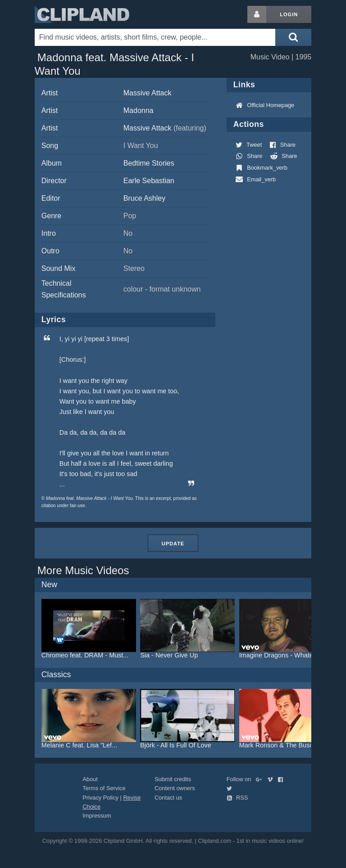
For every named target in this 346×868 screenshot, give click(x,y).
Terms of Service (104, 788)
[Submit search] (293, 37)
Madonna (139, 110)
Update (173, 544)
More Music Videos (83, 570)
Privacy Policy (100, 798)
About (90, 779)
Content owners (175, 788)
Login (289, 14)
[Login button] (257, 14)
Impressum (97, 816)
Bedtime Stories (149, 163)
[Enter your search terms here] (155, 37)
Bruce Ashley (144, 198)
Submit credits (173, 779)
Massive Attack (148, 93)
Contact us (168, 798)
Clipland (82, 14)
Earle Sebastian (149, 181)
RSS (237, 798)
